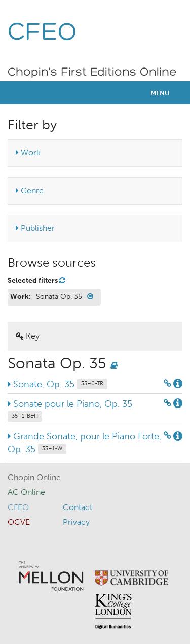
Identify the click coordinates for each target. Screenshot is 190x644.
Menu (160, 93)
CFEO (42, 33)
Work (28, 152)
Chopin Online (34, 477)
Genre (30, 191)
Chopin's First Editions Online (92, 73)
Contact (78, 507)
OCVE (19, 522)
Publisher (35, 228)
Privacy (76, 522)
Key (28, 336)
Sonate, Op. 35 (58, 384)
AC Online (26, 492)
